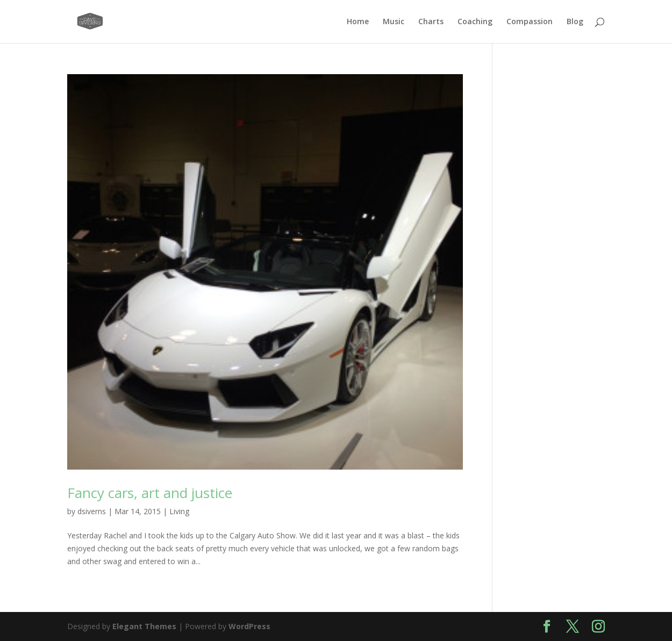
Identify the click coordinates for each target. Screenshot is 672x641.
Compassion (530, 22)
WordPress (249, 626)
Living (179, 511)
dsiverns (92, 511)
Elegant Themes (144, 626)
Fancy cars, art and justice (150, 493)
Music (394, 22)
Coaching (475, 22)
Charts (431, 22)
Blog (575, 22)
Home (358, 22)
